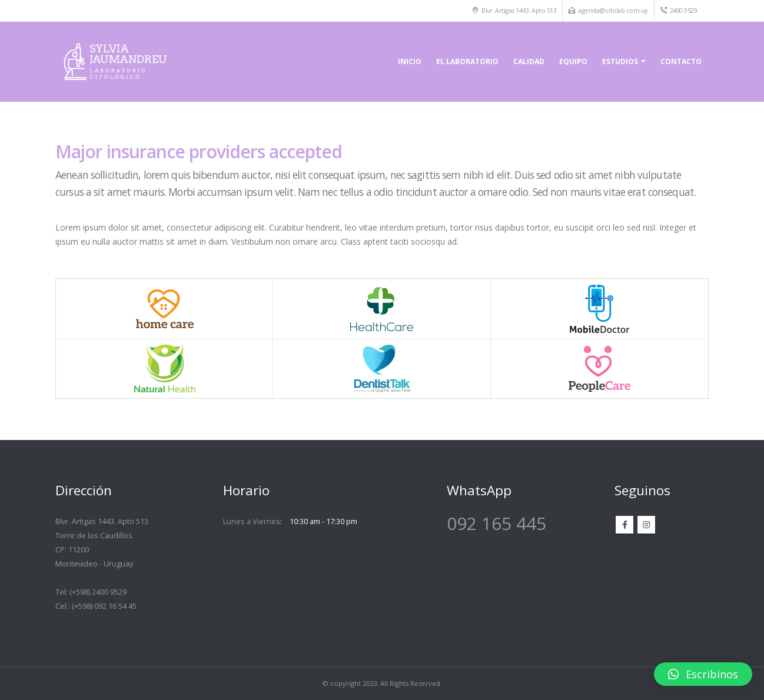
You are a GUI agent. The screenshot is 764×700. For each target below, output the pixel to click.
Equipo (573, 61)
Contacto (681, 61)
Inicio (410, 61)
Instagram (646, 525)
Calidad (529, 61)
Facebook (625, 525)
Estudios (620, 61)
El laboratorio (467, 61)
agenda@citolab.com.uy (613, 10)
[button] (703, 674)
